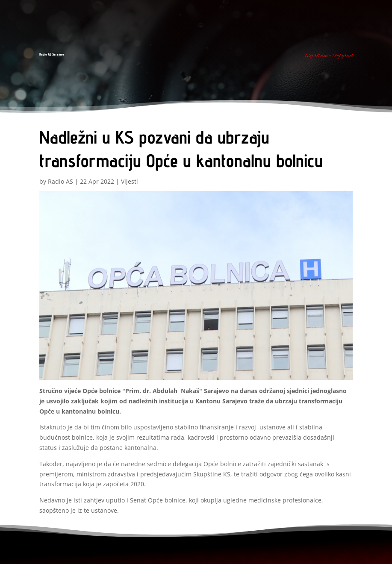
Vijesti (130, 181)
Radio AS (60, 181)
